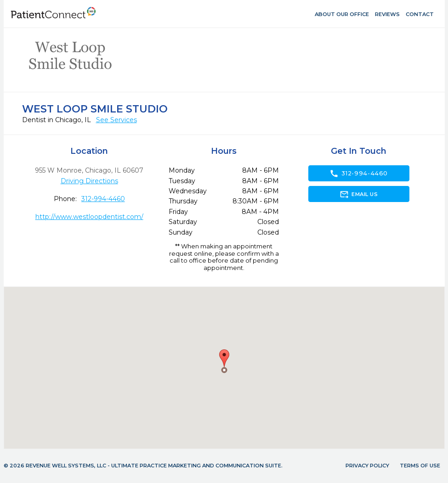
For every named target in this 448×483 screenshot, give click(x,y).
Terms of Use (420, 466)
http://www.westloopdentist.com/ (89, 217)
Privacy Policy (367, 466)
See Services (116, 120)
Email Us (359, 194)
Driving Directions (89, 181)
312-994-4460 (103, 199)
